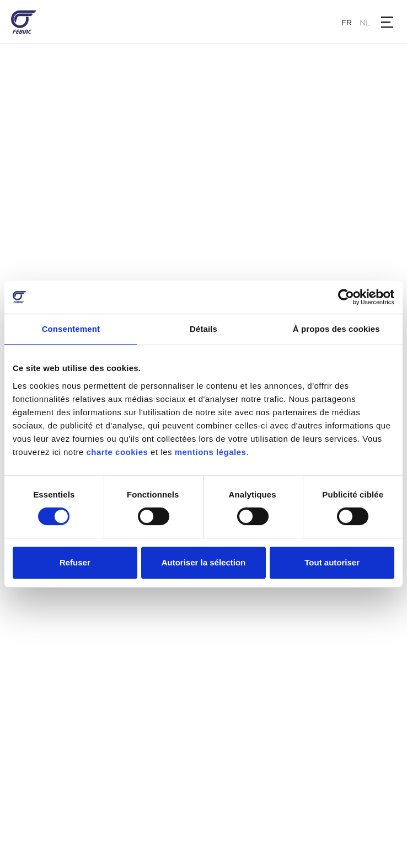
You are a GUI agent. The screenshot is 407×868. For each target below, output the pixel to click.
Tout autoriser (332, 562)
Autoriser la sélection (204, 562)
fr (347, 23)
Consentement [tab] (71, 329)
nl (365, 23)
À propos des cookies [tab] (336, 329)
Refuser (75, 562)
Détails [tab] (203, 329)
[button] (387, 22)
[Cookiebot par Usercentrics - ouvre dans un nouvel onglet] (346, 297)
